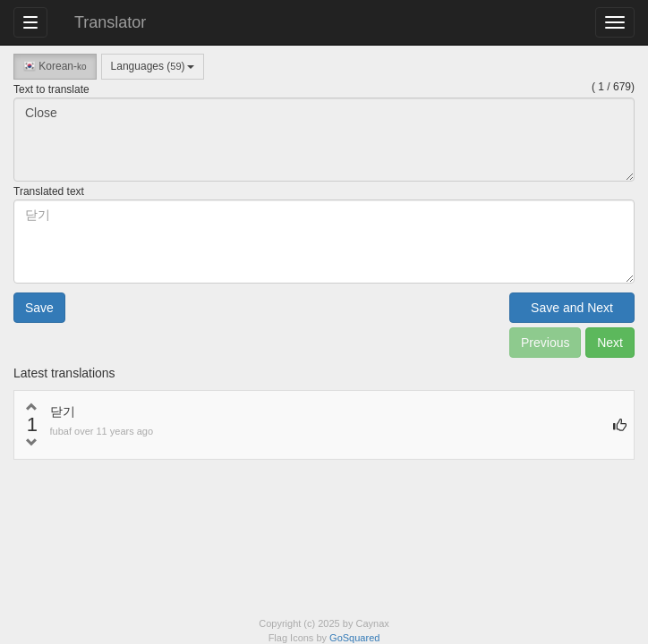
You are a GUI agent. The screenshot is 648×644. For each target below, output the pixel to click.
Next (610, 343)
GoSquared (354, 638)
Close (324, 140)
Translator (110, 22)
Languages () (153, 66)
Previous (545, 343)
